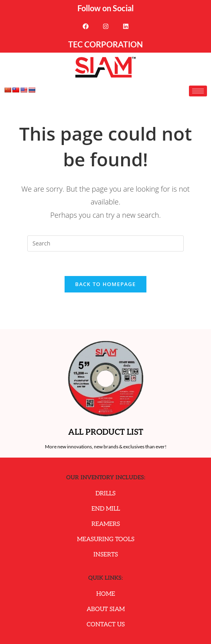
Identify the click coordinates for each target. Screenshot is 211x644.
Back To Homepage (105, 284)
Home (106, 594)
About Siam (106, 609)
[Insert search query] (105, 243)
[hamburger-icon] (198, 91)
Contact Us (106, 624)
